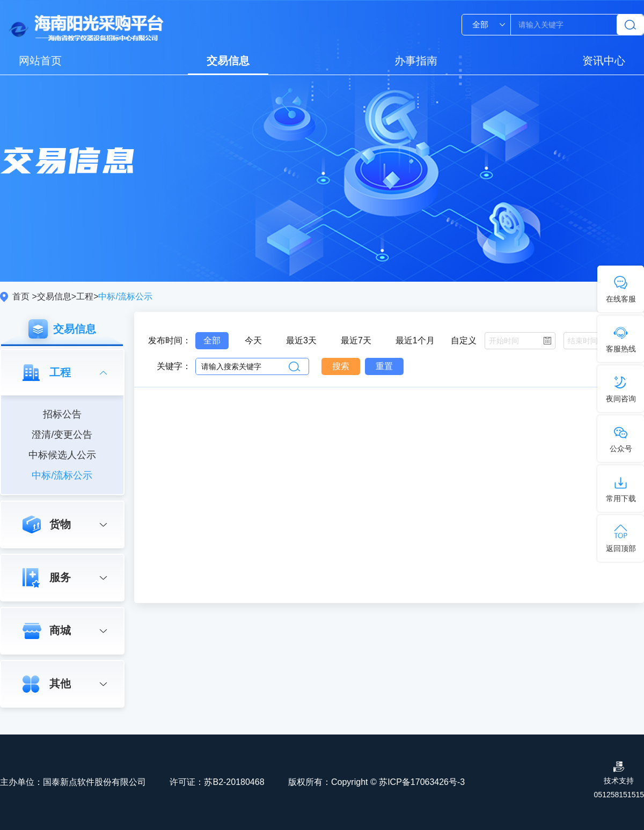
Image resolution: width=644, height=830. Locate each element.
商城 (60, 630)
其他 (60, 684)
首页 (21, 296)
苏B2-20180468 (234, 782)
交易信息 (228, 61)
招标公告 (62, 414)
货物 (60, 524)
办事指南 (416, 61)
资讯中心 (604, 61)
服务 (60, 577)
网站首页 (40, 61)
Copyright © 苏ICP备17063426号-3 (398, 782)
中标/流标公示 (62, 475)
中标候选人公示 (62, 455)
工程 (85, 296)
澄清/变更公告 (62, 435)
